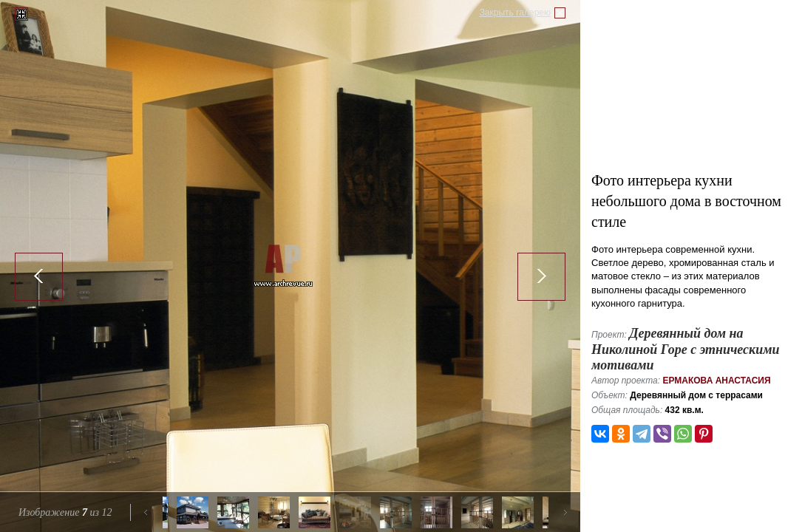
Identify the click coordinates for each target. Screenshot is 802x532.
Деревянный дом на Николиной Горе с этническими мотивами (686, 349)
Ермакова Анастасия (716, 381)
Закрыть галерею (515, 13)
